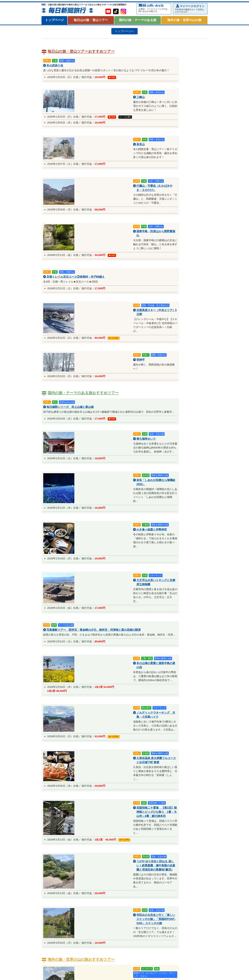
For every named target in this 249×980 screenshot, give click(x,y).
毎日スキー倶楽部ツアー (60, 864)
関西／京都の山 (140, 828)
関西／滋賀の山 (120, 828)
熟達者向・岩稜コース (58, 852)
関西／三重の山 (159, 828)
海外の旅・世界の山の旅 (184, 20)
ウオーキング (136, 884)
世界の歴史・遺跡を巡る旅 (87, 919)
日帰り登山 (52, 848)
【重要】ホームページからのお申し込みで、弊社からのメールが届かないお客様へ (166, 808)
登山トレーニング (83, 852)
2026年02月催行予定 (83, 872)
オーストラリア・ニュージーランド (66, 912)
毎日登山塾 (140, 852)
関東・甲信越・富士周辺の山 (94, 828)
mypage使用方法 (104, 797)
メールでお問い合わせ (69, 761)
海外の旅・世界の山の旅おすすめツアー (81, 514)
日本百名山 (52, 840)
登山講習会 (179, 848)
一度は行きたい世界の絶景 (119, 919)
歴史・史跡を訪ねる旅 (93, 884)
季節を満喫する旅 (117, 884)
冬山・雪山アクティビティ (59, 861)
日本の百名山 (53, 837)
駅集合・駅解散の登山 (102, 848)
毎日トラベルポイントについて (104, 808)
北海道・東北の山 (66, 828)
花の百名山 (67, 840)
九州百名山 (157, 840)
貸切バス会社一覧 (62, 806)
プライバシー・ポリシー (67, 972)
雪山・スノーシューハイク (90, 864)
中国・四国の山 (103, 832)
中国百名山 (128, 840)
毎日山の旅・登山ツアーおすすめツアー (81, 51)
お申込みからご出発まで (62, 797)
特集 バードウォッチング (183, 884)
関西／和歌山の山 (83, 832)
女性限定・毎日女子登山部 (156, 848)
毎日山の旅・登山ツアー (91, 20)
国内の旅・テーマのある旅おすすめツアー (83, 234)
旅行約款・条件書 (187, 797)
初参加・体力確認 (105, 852)
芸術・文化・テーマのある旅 (62, 884)
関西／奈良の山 (179, 828)
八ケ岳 (50, 828)
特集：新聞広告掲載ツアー (61, 857)
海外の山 (139, 832)
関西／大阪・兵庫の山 (58, 832)
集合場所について (145, 797)
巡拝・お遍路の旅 (156, 884)
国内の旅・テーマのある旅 (138, 20)
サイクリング (124, 852)
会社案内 (48, 972)
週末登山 (83, 848)
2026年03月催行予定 (108, 872)
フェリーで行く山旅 (128, 848)
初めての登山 (68, 848)
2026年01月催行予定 (58, 872)
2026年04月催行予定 (133, 872)
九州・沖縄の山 (123, 832)
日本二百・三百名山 (86, 840)
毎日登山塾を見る (158, 852)
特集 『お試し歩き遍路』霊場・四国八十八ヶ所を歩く (77, 889)
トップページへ (124, 31)
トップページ (54, 20)
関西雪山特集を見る (181, 852)
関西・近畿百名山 (109, 840)
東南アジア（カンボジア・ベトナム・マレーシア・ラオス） (174, 912)
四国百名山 (142, 840)
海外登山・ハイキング (58, 919)
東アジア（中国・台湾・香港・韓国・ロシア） (113, 912)
